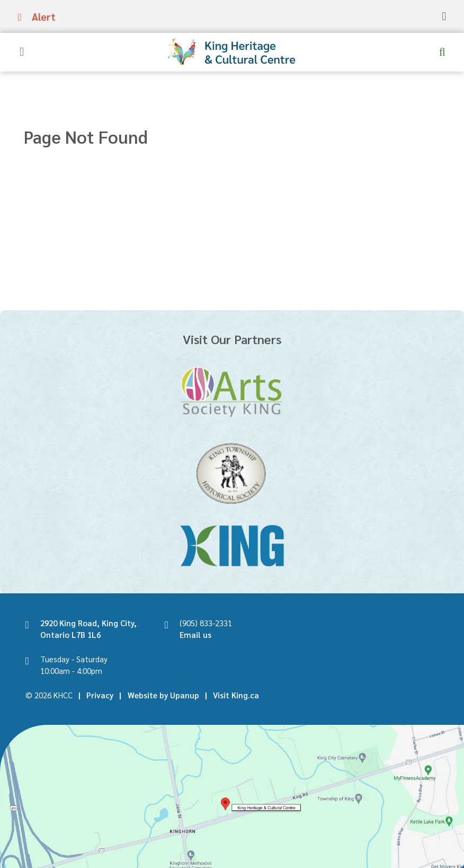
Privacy (100, 695)
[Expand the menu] (22, 52)
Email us (195, 634)
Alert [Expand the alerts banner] (44, 16)
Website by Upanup (163, 695)
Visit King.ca (236, 695)
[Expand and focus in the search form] (442, 52)
